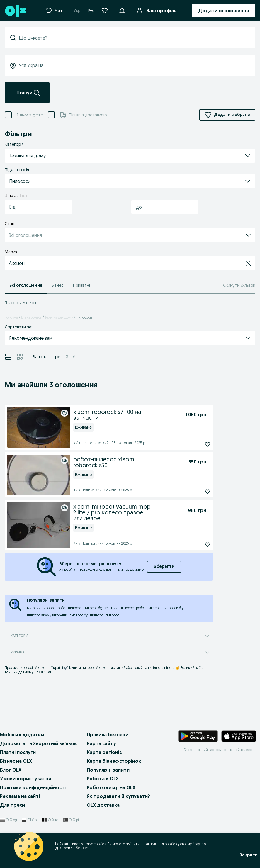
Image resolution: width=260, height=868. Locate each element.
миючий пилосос (41, 608)
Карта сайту (101, 743)
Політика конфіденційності (33, 787)
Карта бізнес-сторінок (114, 761)
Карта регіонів (104, 752)
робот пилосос (69, 608)
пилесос (97, 615)
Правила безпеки (108, 735)
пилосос (113, 615)
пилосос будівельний (101, 608)
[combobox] (35, 207)
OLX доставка (103, 805)
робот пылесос (148, 608)
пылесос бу (79, 615)
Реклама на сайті (20, 796)
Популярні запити (108, 770)
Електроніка (31, 317)
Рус (91, 11)
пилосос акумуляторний (47, 615)
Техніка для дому (59, 317)
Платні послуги (18, 752)
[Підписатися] (195, 444)
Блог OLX (11, 770)
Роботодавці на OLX (111, 787)
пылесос (127, 608)
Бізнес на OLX (16, 761)
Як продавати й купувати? (118, 796)
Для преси (12, 805)
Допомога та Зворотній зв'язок (39, 743)
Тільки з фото (30, 115)
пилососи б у (173, 608)
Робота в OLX (103, 779)
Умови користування (26, 779)
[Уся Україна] (130, 66)
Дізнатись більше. (72, 848)
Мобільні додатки (22, 735)
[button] (122, 10)
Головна (11, 317)
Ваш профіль (160, 11)
